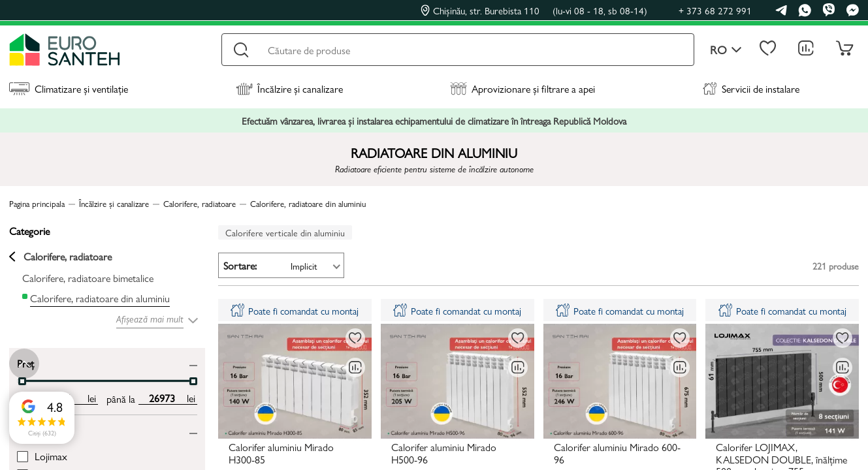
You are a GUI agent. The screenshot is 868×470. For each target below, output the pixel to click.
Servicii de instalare (751, 88)
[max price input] (162, 398)
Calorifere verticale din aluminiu (285, 232)
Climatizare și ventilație (69, 88)
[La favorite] (355, 338)
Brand (29, 430)
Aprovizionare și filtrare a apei (522, 88)
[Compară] (355, 368)
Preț (25, 363)
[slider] (22, 381)
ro (726, 50)
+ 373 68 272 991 (715, 10)
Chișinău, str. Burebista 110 (534, 10)
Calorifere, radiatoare (60, 257)
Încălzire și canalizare (289, 88)
